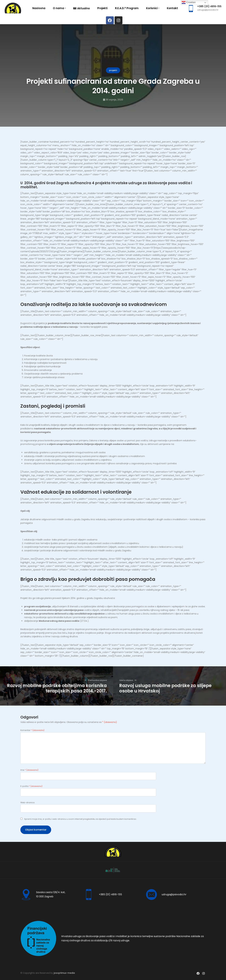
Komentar (32, 730)
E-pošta (31, 786)
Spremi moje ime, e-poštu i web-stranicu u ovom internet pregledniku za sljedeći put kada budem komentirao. (80, 819)
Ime (29, 770)
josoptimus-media (64, 973)
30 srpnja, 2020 (114, 100)
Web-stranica (27, 802)
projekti (113, 70)
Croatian (189, 3)
